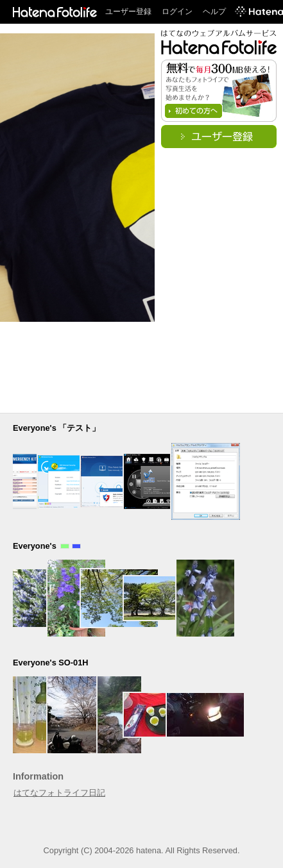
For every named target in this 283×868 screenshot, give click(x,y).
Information (38, 776)
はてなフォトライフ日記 (59, 793)
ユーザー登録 (128, 12)
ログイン (177, 12)
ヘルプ (214, 12)
